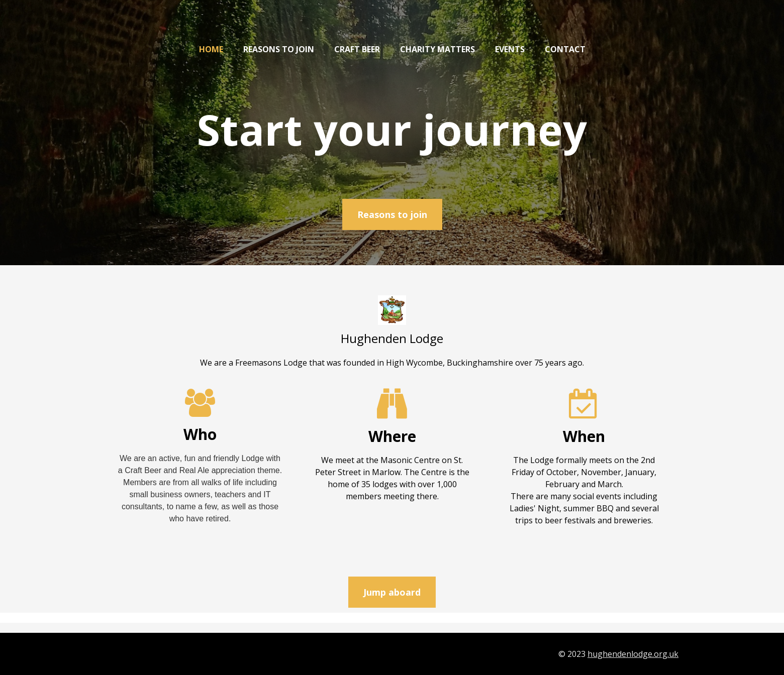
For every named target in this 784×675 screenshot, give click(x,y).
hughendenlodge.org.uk (633, 654)
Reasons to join (279, 49)
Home (211, 49)
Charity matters (437, 49)
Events (510, 49)
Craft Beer (357, 49)
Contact (565, 49)
